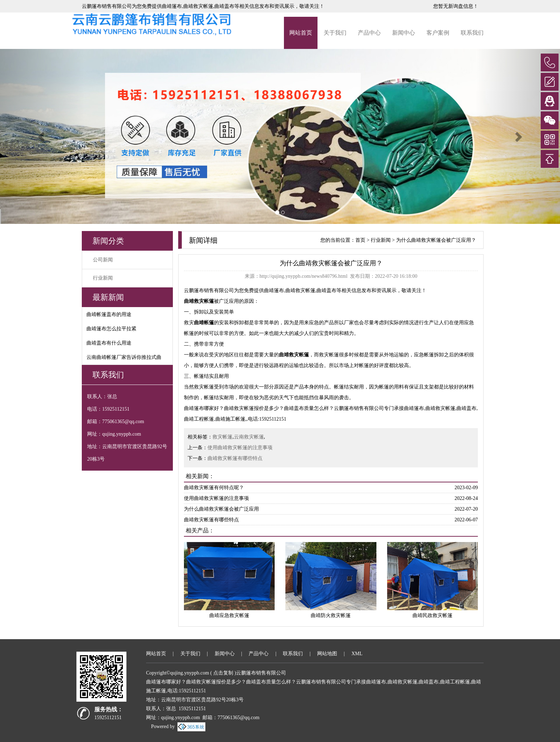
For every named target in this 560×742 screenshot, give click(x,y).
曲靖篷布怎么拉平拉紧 (111, 329)
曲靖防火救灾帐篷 (331, 615)
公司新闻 (103, 260)
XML (357, 654)
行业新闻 (103, 278)
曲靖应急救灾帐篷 (229, 615)
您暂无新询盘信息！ (456, 6)
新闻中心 (404, 33)
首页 (360, 240)
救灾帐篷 (222, 437)
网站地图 (327, 654)
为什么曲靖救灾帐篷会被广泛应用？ (436, 240)
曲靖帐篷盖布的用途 (109, 314)
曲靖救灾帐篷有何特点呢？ (214, 488)
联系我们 (472, 33)
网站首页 (301, 33)
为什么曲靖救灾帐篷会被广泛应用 (221, 509)
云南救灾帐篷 (249, 437)
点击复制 (223, 673)
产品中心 (369, 33)
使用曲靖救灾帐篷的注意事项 (240, 448)
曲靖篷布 (172, 6)
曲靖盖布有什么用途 (109, 343)
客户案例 (438, 33)
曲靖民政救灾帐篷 (432, 615)
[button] (42, 136)
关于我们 (335, 33)
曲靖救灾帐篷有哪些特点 (235, 458)
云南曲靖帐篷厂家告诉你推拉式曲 (124, 357)
